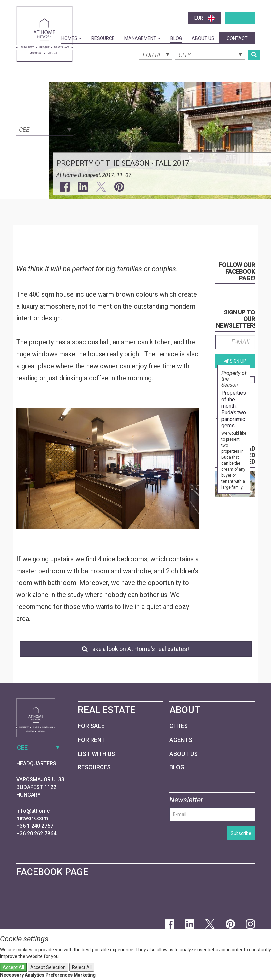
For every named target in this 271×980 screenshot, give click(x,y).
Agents (181, 740)
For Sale (91, 726)
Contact (237, 38)
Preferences (59, 975)
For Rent (91, 740)
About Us (203, 38)
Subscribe (241, 833)
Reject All (82, 967)
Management (142, 38)
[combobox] (44, 129)
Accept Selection (48, 967)
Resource (103, 38)
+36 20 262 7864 (36, 833)
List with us (96, 754)
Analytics (34, 975)
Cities (179, 726)
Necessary (12, 975)
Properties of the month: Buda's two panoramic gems (234, 409)
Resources (94, 767)
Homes (71, 38)
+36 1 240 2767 (35, 826)
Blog (176, 38)
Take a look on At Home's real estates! (135, 649)
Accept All (13, 967)
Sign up (235, 361)
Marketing (85, 975)
